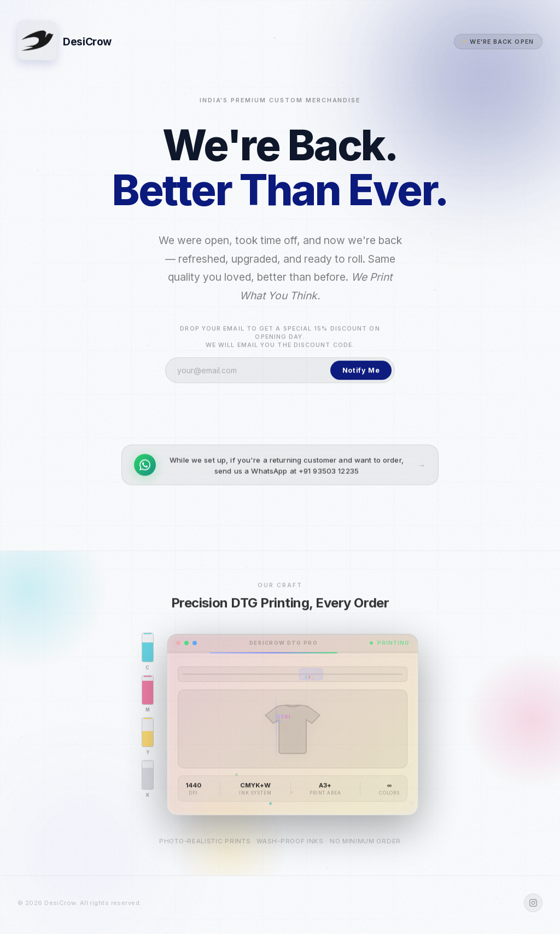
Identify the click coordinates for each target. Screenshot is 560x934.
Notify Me (361, 373)
